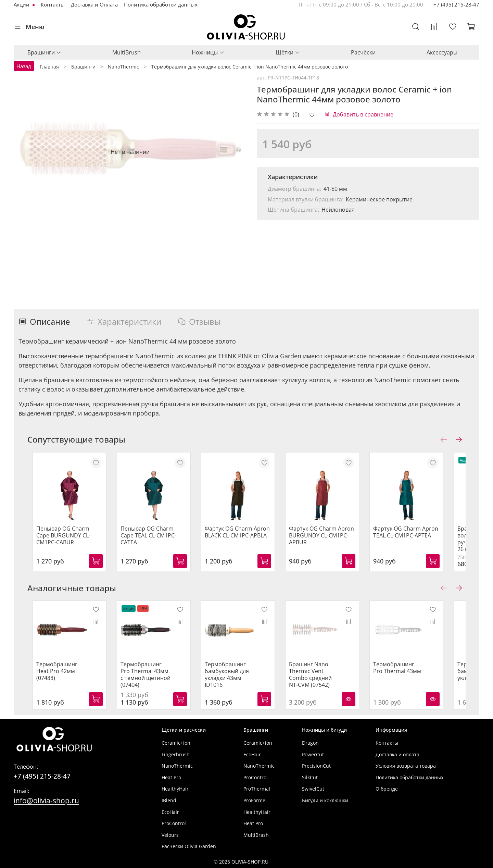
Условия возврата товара (406, 766)
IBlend (169, 800)
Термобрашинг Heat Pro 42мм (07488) (59, 672)
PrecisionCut (316, 766)
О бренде (387, 789)
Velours (170, 835)
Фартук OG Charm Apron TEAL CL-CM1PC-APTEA (422, 537)
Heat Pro (171, 777)
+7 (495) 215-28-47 (456, 4)
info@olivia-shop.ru (46, 800)
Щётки (288, 52)
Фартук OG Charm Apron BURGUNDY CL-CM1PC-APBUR (333, 541)
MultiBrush (127, 52)
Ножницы (208, 52)
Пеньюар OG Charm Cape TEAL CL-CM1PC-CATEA (155, 537)
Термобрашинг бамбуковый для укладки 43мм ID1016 (238, 675)
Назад (24, 66)
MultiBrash (256, 835)
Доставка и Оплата (94, 4)
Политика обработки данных (161, 4)
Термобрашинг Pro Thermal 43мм (416, 672)
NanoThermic (177, 766)
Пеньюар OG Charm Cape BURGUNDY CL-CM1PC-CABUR (65, 541)
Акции (22, 4)
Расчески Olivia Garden (189, 847)
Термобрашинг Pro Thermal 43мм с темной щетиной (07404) (147, 679)
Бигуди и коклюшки (325, 800)
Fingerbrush (176, 754)
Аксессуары (442, 52)
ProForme (254, 800)
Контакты (53, 4)
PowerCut (313, 754)
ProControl (174, 824)
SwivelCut (313, 789)
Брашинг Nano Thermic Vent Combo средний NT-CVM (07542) (328, 679)
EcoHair (170, 812)
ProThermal (257, 789)
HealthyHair (175, 789)
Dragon (310, 743)
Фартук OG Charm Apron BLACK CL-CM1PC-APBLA (243, 537)
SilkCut (310, 777)
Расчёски (363, 52)
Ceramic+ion (176, 743)
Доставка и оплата (397, 754)
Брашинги (44, 52)
